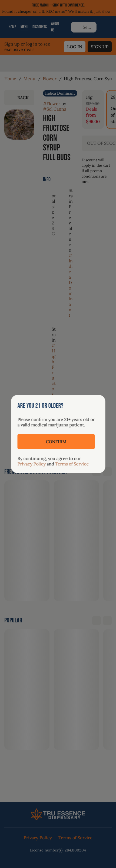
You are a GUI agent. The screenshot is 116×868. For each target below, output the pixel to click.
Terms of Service (72, 464)
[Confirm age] (56, 442)
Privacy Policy (31, 464)
